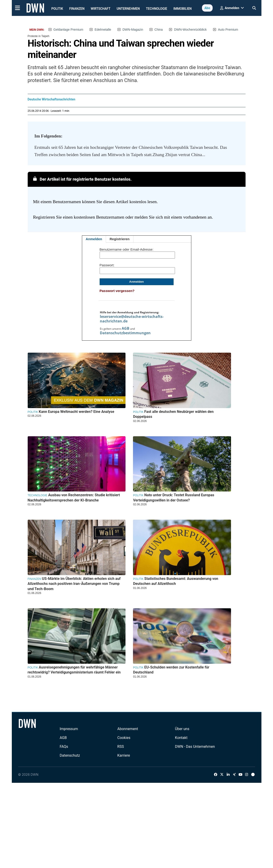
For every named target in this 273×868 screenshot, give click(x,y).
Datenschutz (70, 755)
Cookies (124, 738)
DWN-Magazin (133, 30)
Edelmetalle (103, 30)
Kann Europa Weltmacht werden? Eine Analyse (76, 412)
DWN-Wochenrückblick (190, 30)
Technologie (156, 9)
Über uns (182, 729)
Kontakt (181, 738)
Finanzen (77, 9)
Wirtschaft (101, 9)
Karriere (124, 755)
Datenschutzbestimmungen (125, 333)
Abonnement (128, 729)
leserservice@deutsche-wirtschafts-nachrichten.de (132, 319)
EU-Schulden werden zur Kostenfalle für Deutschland (171, 670)
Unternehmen (128, 9)
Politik (57, 9)
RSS (121, 747)
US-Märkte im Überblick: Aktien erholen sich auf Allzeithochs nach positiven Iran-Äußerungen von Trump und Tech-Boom (74, 584)
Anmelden (94, 239)
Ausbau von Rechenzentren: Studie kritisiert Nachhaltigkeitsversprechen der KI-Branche (74, 498)
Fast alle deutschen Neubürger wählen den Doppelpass (173, 414)
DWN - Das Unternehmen (195, 747)
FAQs (64, 747)
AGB (125, 328)
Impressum (69, 729)
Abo (207, 8)
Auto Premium (228, 30)
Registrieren (120, 239)
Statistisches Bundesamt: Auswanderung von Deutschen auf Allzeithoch (176, 581)
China (159, 30)
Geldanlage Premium (68, 30)
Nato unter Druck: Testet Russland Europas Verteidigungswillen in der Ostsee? (174, 498)
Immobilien (183, 9)
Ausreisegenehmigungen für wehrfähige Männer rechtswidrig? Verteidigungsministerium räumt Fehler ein (74, 670)
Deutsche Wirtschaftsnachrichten (52, 99)
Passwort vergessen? (117, 291)
